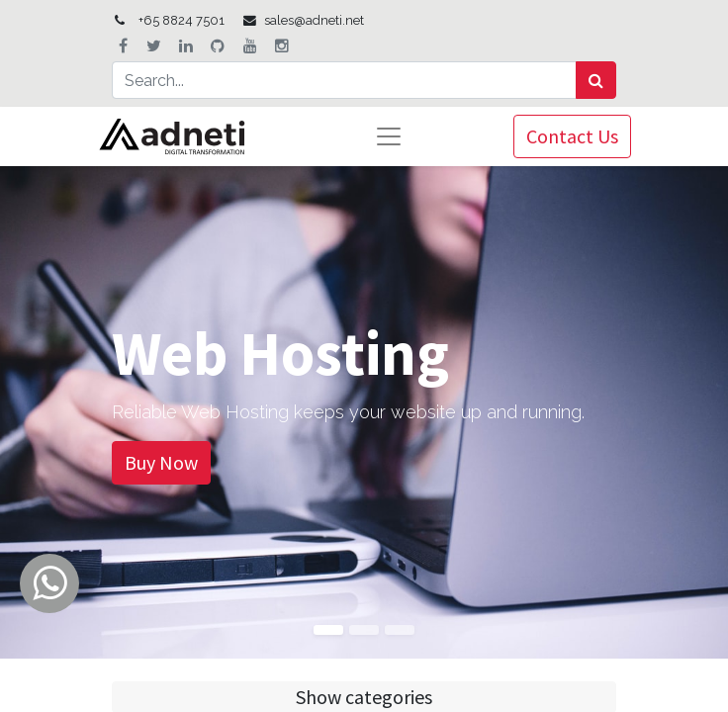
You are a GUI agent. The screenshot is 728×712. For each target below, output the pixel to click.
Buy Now (161, 462)
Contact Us (572, 136)
